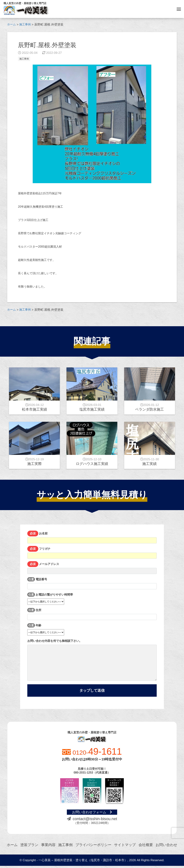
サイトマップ (125, 847)
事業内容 (48, 847)
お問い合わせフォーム (92, 814)
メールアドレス (92, 568)
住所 (92, 614)
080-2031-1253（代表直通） (92, 775)
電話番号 (92, 583)
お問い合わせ (166, 847)
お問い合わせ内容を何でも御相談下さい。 (92, 660)
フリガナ (92, 553)
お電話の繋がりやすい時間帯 (50, 598)
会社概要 (146, 847)
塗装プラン (29, 847)
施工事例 (24, 59)
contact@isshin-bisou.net (92, 821)
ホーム (12, 847)
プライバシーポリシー (93, 847)
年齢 (46, 629)
